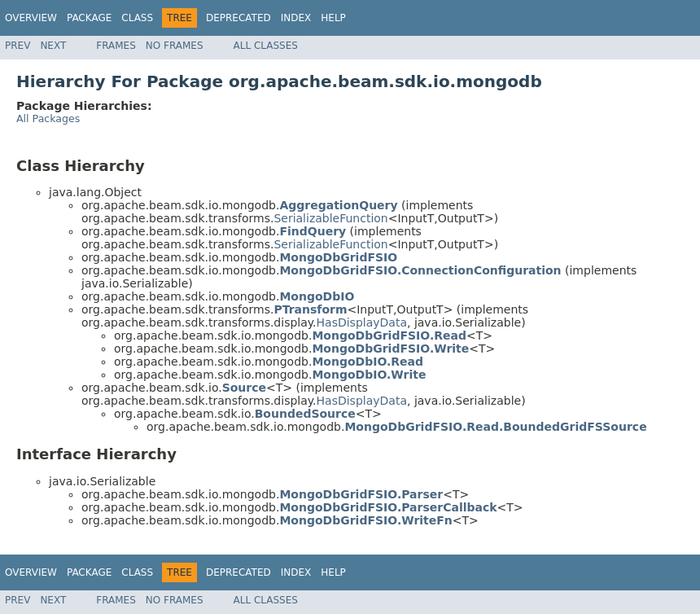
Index (296, 18)
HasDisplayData (362, 322)
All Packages (48, 118)
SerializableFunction (330, 218)
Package (89, 18)
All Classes (266, 46)
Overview (31, 18)
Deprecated (238, 18)
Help (333, 18)
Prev (17, 46)
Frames (116, 46)
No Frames (175, 46)
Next (53, 46)
